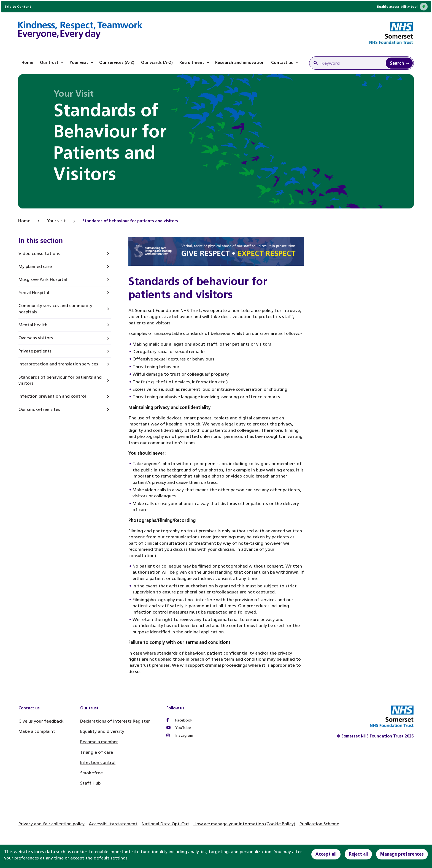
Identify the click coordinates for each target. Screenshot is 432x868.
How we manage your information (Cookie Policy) (244, 824)
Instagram (180, 735)
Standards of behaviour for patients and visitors (60, 380)
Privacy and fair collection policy (52, 824)
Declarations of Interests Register (115, 721)
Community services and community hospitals (55, 309)
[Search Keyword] (399, 63)
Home (27, 63)
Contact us (285, 63)
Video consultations (39, 253)
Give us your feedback (41, 721)
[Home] (80, 31)
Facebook (179, 720)
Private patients (35, 351)
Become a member (99, 742)
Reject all (358, 854)
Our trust (52, 63)
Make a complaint (37, 731)
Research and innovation (240, 63)
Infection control (98, 762)
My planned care (35, 266)
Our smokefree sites (39, 409)
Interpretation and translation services (58, 364)
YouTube (179, 728)
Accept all (326, 854)
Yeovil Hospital (34, 293)
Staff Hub (90, 783)
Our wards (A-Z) (157, 63)
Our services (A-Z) (117, 63)
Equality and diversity (102, 731)
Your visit (82, 63)
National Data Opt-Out (165, 824)
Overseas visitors (36, 338)
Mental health (33, 325)
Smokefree (91, 773)
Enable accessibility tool (402, 7)
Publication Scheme (319, 824)
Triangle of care (97, 752)
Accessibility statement (113, 824)
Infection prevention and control (52, 396)
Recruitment (195, 63)
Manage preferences (402, 854)
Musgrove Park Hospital (43, 279)
